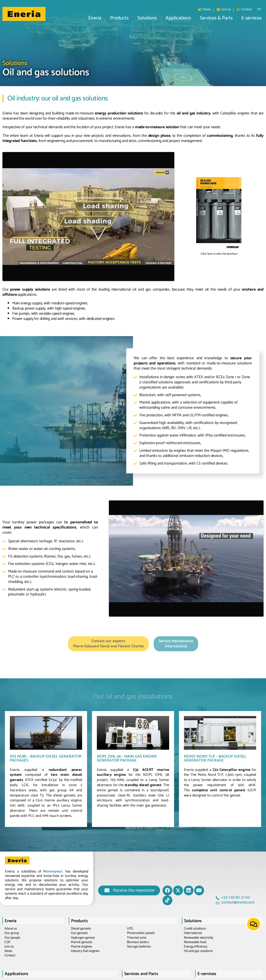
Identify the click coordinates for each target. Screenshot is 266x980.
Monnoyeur (53, 810)
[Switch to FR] (259, 10)
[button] (95, 18)
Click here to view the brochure (219, 238)
